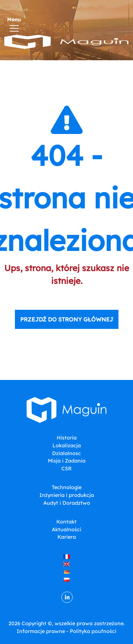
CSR (66, 469)
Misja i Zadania (67, 461)
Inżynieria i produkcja (67, 495)
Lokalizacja (67, 446)
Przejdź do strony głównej (67, 319)
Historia (67, 438)
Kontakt (66, 522)
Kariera (67, 537)
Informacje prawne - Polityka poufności (66, 631)
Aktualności (66, 530)
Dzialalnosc (66, 453)
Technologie (67, 487)
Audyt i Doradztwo (67, 503)
